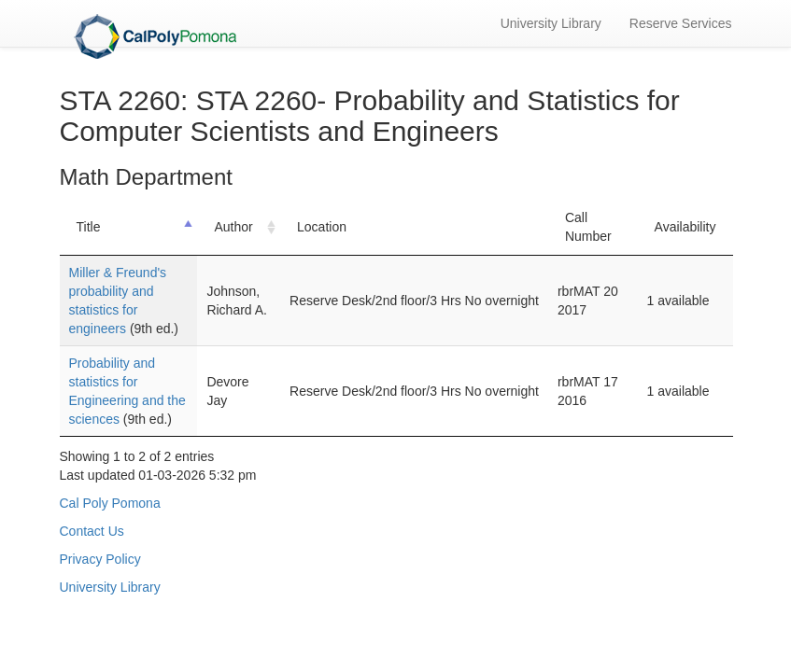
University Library (551, 23)
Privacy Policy (100, 559)
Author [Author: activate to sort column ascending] (233, 227)
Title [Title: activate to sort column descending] (89, 227)
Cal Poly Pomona (110, 503)
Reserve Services (681, 23)
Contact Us (92, 531)
